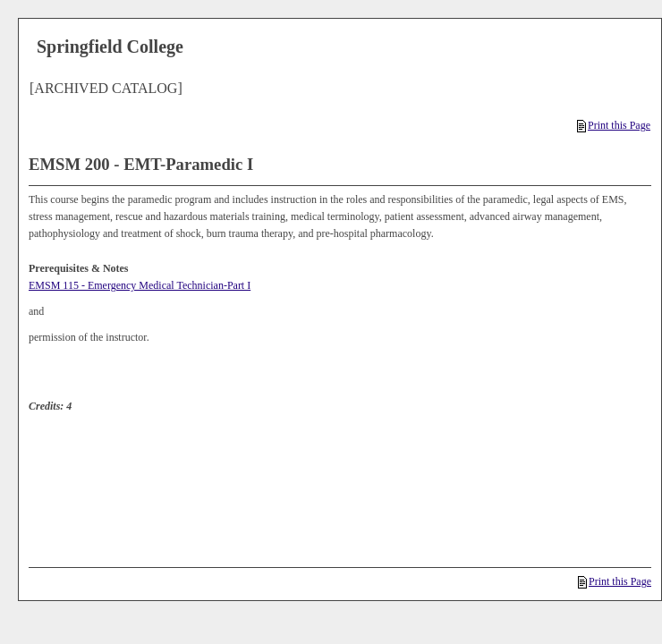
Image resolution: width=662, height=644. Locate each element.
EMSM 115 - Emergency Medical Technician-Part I (140, 285)
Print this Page (614, 125)
